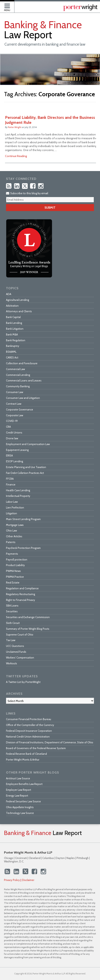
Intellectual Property (18, 496)
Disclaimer (28, 880)
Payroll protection (17, 560)
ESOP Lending (15, 461)
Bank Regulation (16, 340)
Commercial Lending (18, 375)
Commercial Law (15, 369)
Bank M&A (12, 334)
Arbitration (12, 306)
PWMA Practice (15, 577)
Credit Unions (14, 432)
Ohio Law (11, 531)
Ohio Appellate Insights (20, 807)
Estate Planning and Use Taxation (26, 467)
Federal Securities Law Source (23, 801)
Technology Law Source (20, 813)
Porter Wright (15, 127)
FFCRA (10, 479)
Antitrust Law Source (18, 778)
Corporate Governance (20, 409)
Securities (12, 611)
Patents (11, 542)
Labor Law (12, 502)
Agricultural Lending (18, 300)
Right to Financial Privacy (21, 600)
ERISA (9, 455)
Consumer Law (15, 392)
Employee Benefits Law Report (24, 784)
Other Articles (14, 536)
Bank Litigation (15, 329)
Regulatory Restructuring (21, 594)
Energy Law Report (17, 796)
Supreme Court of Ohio (20, 635)
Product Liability (15, 565)
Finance (11, 484)
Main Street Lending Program (23, 519)
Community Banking (18, 386)
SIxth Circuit (13, 623)
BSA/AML (11, 352)
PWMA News (13, 571)
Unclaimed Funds (16, 652)
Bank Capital (13, 317)
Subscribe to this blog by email (27, 193)
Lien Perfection (15, 508)
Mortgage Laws (15, 525)
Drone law (12, 438)
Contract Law (14, 404)
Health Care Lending (18, 490)
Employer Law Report (19, 790)
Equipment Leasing (17, 450)
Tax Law (11, 640)
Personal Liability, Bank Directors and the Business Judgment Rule (50, 120)
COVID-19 (12, 421)
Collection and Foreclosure (22, 363)
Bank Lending (14, 323)
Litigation (12, 513)
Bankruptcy (13, 346)
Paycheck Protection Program (23, 548)
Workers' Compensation (20, 658)
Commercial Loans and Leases (24, 380)
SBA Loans (12, 606)
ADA (9, 294)
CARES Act (12, 357)
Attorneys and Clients (19, 311)
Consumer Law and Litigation (23, 398)
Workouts (12, 663)
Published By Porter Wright (80, 8)
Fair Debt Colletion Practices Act (25, 473)
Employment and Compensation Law (28, 444)
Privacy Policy (12, 880)
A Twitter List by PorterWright (23, 682)
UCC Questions (15, 646)
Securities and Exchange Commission (28, 617)
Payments (12, 554)
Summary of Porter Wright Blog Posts (28, 629)
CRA (8, 427)
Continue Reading (16, 156)
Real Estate (13, 583)
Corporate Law (15, 415)
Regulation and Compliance (22, 588)
